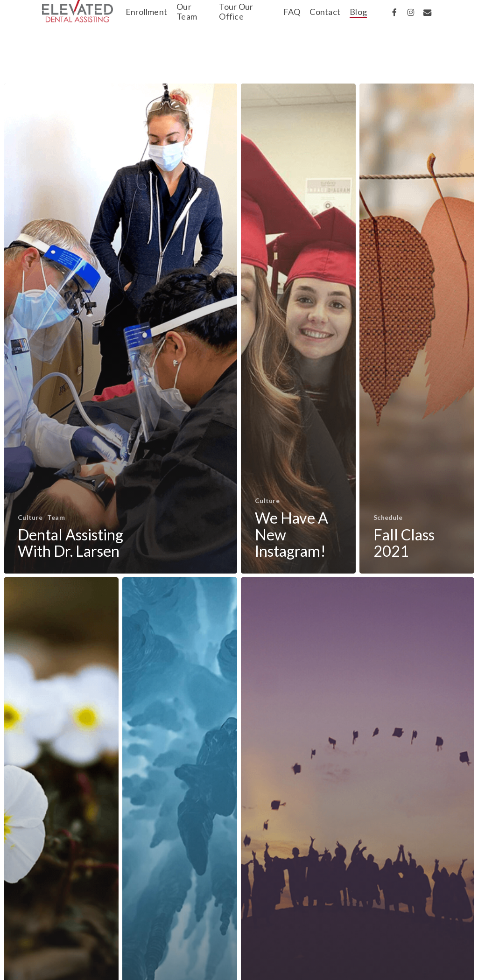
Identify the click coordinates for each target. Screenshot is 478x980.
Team (56, 517)
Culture (30, 517)
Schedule (388, 517)
